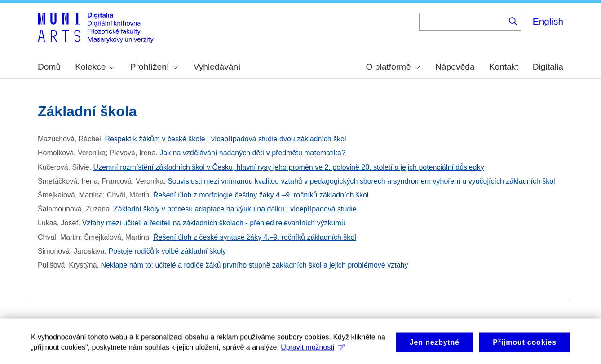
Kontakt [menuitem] (504, 67)
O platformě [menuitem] (393, 67)
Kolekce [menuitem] (95, 67)
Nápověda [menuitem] (455, 67)
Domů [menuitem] (49, 67)
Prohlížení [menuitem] (154, 67)
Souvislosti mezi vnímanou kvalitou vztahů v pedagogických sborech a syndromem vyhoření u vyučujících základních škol (361, 181)
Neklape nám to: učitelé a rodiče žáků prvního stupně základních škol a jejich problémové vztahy (255, 265)
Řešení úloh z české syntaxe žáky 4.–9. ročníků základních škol (255, 237)
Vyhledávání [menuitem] (217, 67)
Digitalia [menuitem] (548, 67)
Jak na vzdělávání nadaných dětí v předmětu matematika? (252, 153)
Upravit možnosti (313, 353)
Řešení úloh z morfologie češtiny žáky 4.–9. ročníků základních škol (261, 195)
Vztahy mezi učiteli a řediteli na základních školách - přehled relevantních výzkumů (214, 223)
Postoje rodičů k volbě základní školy (167, 251)
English (548, 21)
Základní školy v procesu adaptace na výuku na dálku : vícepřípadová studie (235, 209)
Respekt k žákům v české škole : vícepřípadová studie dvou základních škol (225, 139)
